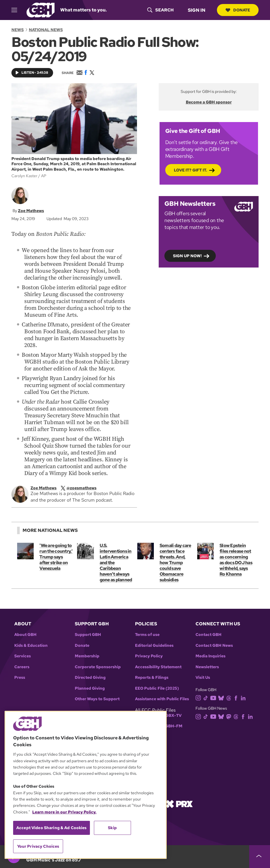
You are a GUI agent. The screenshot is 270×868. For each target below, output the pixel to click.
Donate (238, 10)
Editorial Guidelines (154, 645)
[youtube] (214, 698)
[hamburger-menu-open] (17, 10)
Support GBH (88, 635)
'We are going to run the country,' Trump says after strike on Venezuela (56, 557)
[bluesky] (222, 698)
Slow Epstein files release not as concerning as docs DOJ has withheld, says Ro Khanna (236, 560)
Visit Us (203, 678)
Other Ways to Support (97, 699)
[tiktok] (207, 698)
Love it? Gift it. (191, 170)
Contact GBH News (214, 645)
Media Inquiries (210, 656)
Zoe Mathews (31, 210)
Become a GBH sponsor (209, 102)
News (18, 30)
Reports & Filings (152, 678)
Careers (22, 667)
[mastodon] (230, 716)
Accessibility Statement (158, 667)
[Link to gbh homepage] (41, 10)
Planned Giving (90, 688)
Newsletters (207, 667)
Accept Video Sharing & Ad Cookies (52, 828)
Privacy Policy (149, 656)
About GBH (25, 635)
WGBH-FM (172, 726)
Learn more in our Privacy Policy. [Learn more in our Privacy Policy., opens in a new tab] (64, 812)
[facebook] (237, 698)
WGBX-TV (171, 716)
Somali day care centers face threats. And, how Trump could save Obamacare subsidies (175, 563)
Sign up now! (187, 256)
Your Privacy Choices (38, 846)
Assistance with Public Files (162, 699)
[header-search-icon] (160, 10)
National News (46, 30)
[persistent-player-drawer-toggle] (260, 857)
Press (20, 678)
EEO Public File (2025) (157, 688)
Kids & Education (31, 645)
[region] (86, 785)
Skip (112, 828)
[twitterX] (83, 488)
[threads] (230, 698)
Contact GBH (208, 635)
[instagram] (200, 698)
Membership (87, 656)
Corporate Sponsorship (98, 667)
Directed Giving (90, 678)
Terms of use (147, 635)
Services (23, 656)
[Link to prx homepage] (179, 804)
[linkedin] (244, 698)
